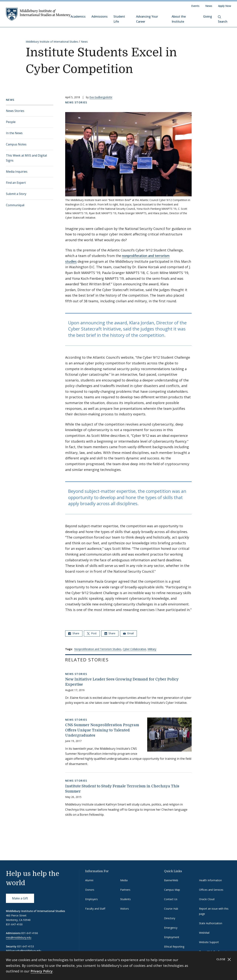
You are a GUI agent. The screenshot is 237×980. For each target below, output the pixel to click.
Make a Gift (20, 898)
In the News (14, 133)
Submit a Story (16, 194)
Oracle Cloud (207, 899)
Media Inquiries (17, 172)
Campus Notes (16, 144)
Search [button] (223, 19)
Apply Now (225, 6)
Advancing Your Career (147, 19)
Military (152, 649)
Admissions (100, 16)
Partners (125, 890)
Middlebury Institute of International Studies (52, 42)
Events (195, 6)
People (11, 122)
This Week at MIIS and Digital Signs (26, 158)
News (209, 6)
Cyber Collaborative (134, 649)
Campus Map (172, 890)
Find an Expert (16, 183)
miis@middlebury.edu (19, 937)
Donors (90, 890)
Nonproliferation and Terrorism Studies (98, 649)
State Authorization (211, 923)
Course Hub (171, 909)
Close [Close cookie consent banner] (224, 959)
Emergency (171, 928)
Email (128, 633)
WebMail (204, 933)
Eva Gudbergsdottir (101, 97)
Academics (78, 16)
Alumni (89, 880)
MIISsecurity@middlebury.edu (24, 951)
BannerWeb (171, 880)
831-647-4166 (30, 933)
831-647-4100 (14, 924)
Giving (208, 16)
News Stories (15, 111)
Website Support (209, 942)
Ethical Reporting (174, 947)
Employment (172, 937)
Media (124, 880)
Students (125, 899)
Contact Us (171, 899)
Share (74, 633)
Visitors (125, 909)
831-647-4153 (26, 946)
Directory (170, 918)
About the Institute (179, 19)
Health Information (210, 880)
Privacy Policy (42, 971)
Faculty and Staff (95, 909)
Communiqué (15, 205)
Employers (91, 899)
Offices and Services (211, 890)
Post (92, 633)
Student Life (119, 19)
